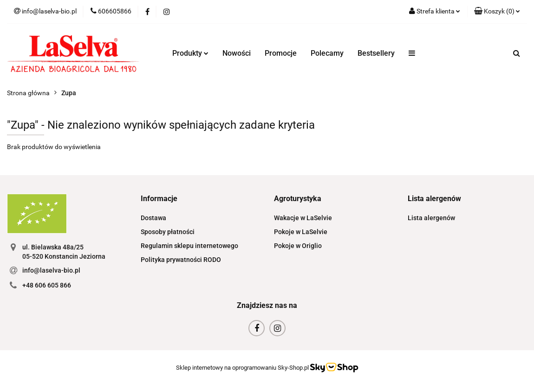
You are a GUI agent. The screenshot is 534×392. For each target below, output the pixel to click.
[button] (497, 12)
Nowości (237, 53)
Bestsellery (376, 53)
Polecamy (327, 53)
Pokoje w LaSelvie (301, 232)
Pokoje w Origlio (298, 246)
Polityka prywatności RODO (181, 260)
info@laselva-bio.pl (51, 270)
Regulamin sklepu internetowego (189, 246)
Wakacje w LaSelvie (303, 218)
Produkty (190, 53)
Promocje (281, 53)
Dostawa (153, 218)
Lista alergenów (431, 218)
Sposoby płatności (168, 232)
